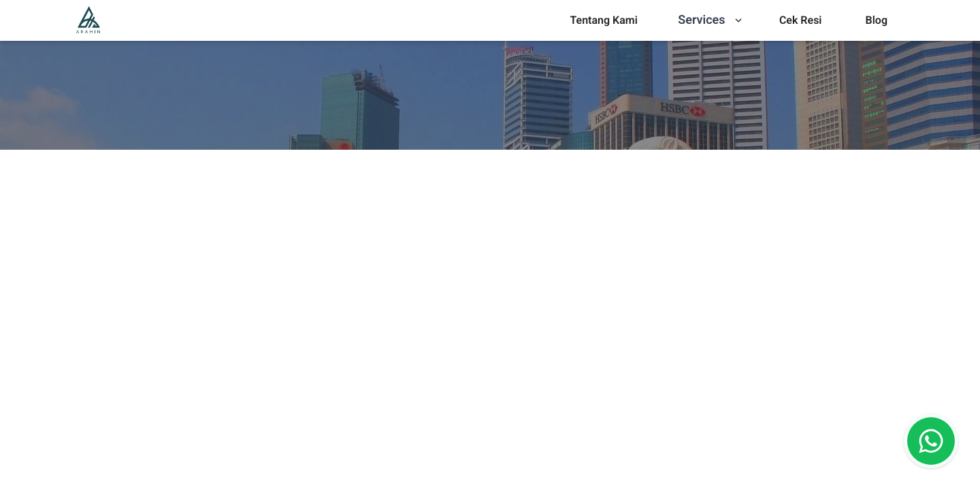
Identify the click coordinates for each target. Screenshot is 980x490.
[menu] (603, 20)
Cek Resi (801, 20)
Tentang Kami (603, 20)
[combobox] (528, 448)
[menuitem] (603, 20)
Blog (877, 20)
